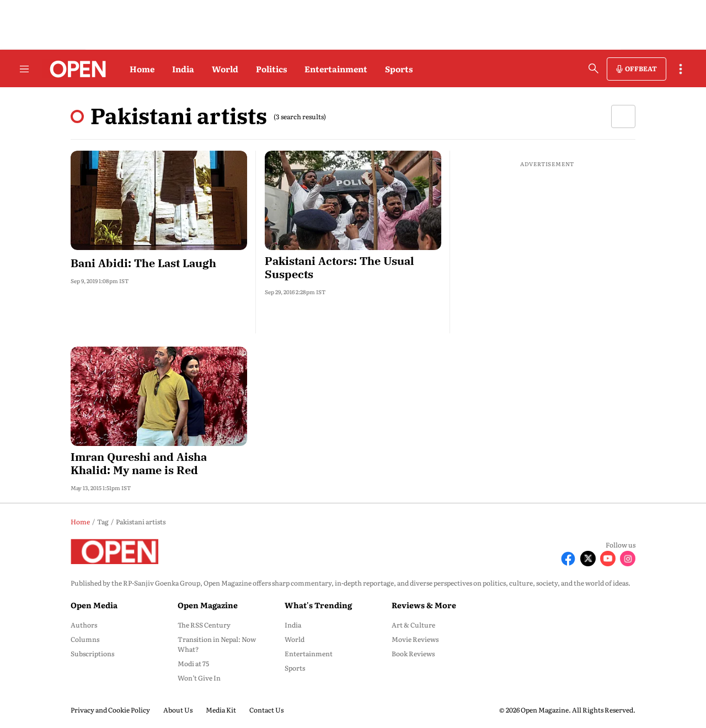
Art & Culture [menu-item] (413, 625)
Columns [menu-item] (85, 639)
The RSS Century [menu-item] (204, 625)
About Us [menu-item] (178, 710)
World (225, 69)
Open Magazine (208, 605)
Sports (399, 69)
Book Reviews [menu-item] (413, 653)
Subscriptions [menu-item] (92, 653)
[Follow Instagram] (628, 559)
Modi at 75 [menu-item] (193, 663)
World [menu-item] (295, 639)
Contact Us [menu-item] (266, 710)
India (183, 69)
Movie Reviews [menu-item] (415, 639)
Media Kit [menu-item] (221, 710)
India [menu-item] (293, 625)
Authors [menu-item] (84, 625)
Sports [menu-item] (295, 668)
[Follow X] (588, 559)
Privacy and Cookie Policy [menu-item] (110, 710)
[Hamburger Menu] (24, 69)
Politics (271, 69)
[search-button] (593, 68)
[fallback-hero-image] (159, 200)
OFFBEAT (641, 68)
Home (142, 69)
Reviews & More (424, 605)
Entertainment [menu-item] (309, 653)
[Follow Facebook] (568, 559)
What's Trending (318, 605)
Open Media (94, 605)
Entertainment (336, 69)
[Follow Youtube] (608, 559)
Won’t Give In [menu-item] (199, 678)
